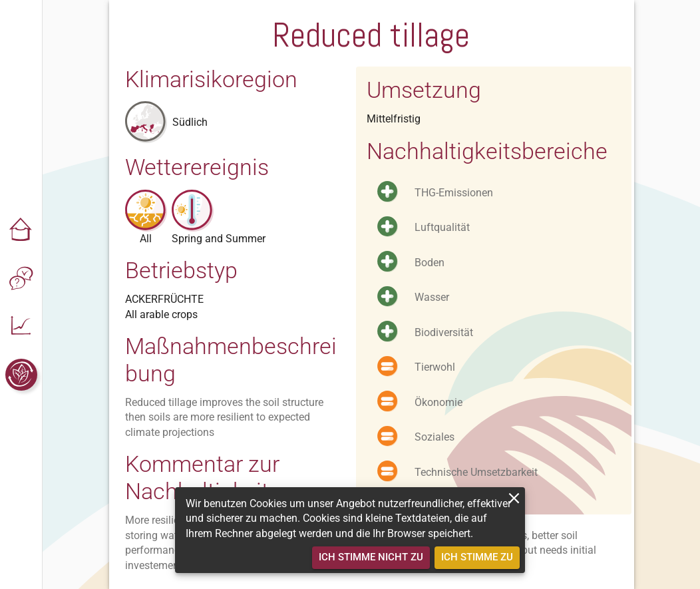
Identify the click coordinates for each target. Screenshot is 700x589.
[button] (21, 231)
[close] (514, 498)
